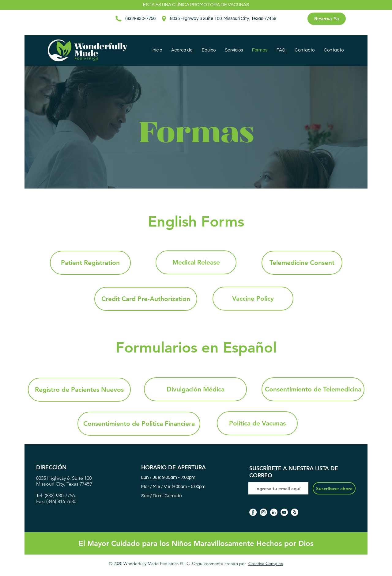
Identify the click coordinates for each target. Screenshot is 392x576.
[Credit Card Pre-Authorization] (146, 299)
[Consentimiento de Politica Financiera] (139, 424)
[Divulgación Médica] (195, 389)
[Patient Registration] (90, 263)
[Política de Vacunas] (257, 423)
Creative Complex (266, 563)
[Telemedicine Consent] (302, 263)
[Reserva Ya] (327, 19)
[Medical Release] (196, 262)
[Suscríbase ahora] (334, 488)
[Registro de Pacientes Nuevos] (79, 390)
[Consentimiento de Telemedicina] (313, 389)
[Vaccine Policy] (253, 299)
